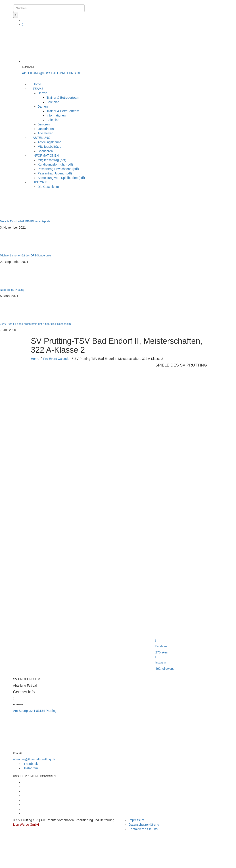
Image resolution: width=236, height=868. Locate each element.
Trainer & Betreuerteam (63, 98)
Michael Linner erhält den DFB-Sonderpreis (26, 256)
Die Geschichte (48, 187)
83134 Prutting (46, 711)
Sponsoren (45, 151)
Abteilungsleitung (50, 142)
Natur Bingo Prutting (12, 290)
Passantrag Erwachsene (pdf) (58, 169)
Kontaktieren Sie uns (143, 829)
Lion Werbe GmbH (26, 825)
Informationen (56, 115)
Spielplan (53, 102)
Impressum (137, 820)
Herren (43, 93)
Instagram (30, 768)
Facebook (30, 764)
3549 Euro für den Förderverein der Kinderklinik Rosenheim (35, 324)
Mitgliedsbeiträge (50, 147)
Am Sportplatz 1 (24, 711)
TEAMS (38, 89)
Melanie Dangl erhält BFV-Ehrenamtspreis (25, 221)
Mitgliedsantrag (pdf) (52, 160)
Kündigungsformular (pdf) (55, 164)
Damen (43, 106)
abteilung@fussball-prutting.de (34, 759)
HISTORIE (40, 182)
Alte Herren (46, 133)
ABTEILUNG (42, 138)
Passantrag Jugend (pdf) (55, 173)
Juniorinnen (46, 129)
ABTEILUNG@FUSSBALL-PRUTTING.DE (52, 73)
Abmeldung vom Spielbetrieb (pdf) (61, 178)
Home (37, 84)
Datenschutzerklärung (144, 825)
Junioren (44, 124)
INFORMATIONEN (46, 156)
